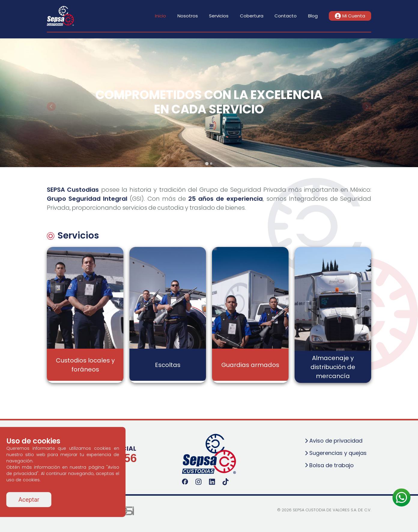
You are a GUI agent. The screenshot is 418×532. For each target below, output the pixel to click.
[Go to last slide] (51, 107)
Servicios (219, 16)
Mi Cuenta (350, 16)
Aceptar (29, 500)
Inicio (161, 16)
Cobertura (252, 16)
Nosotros (188, 16)
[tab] (207, 163)
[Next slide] (367, 107)
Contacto (286, 16)
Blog (313, 16)
